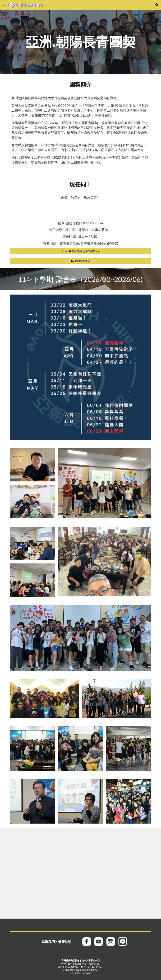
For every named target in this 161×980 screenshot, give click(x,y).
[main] (80, 42)
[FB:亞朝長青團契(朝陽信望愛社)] (80, 251)
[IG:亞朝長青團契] (80, 261)
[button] (4, 5)
